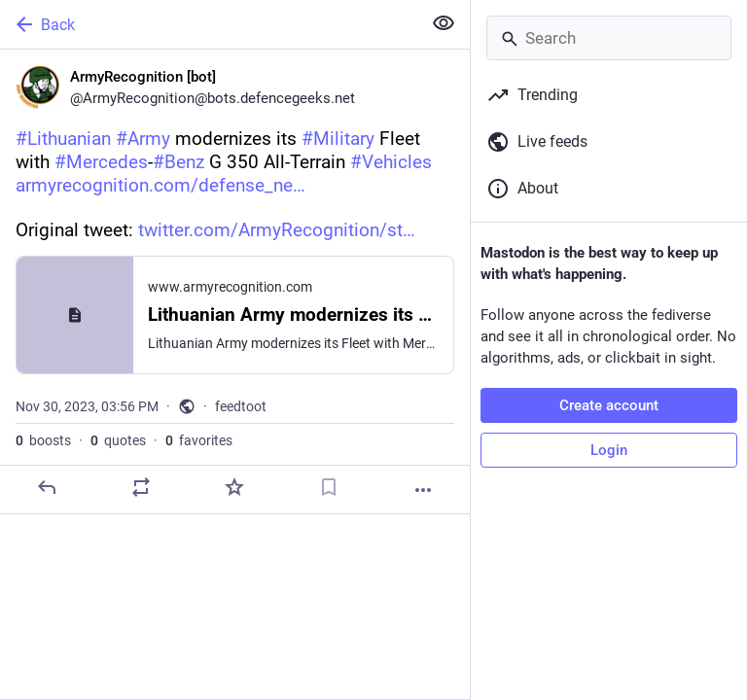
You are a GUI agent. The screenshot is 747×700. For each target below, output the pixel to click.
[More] (423, 490)
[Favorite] (234, 487)
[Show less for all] (444, 23)
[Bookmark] (329, 487)
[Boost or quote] (141, 487)
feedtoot (241, 406)
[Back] (209, 24)
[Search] (609, 38)
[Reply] (47, 487)
